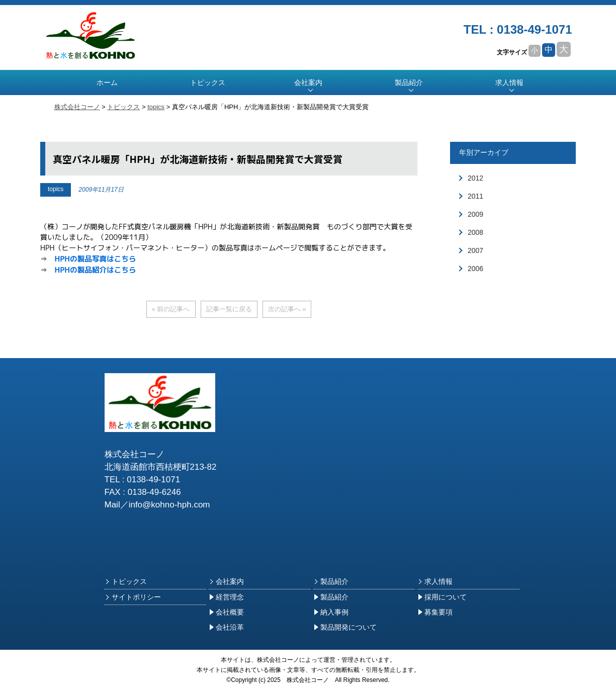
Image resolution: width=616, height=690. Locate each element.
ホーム (107, 82)
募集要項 (435, 612)
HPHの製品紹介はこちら (95, 270)
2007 (475, 250)
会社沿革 (226, 627)
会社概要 (226, 612)
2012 (475, 178)
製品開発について (345, 627)
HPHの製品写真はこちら (95, 259)
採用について (442, 597)
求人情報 (509, 82)
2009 (475, 214)
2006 (475, 269)
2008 (475, 232)
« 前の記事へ (171, 309)
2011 (475, 196)
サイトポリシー (133, 597)
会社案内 (226, 581)
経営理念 (226, 597)
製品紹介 (331, 581)
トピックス (208, 82)
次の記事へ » (287, 309)
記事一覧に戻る (229, 309)
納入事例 (331, 612)
